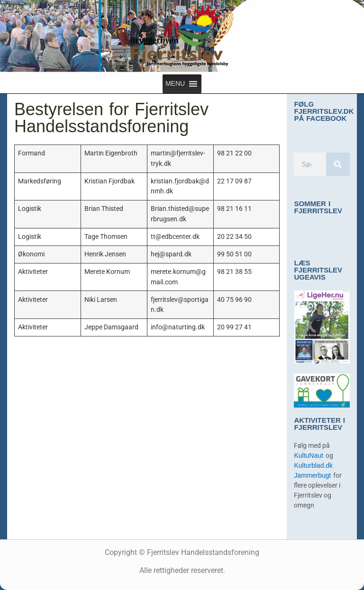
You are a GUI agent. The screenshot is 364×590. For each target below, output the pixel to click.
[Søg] (338, 164)
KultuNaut (309, 456)
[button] (175, 84)
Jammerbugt (314, 476)
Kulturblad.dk (313, 466)
